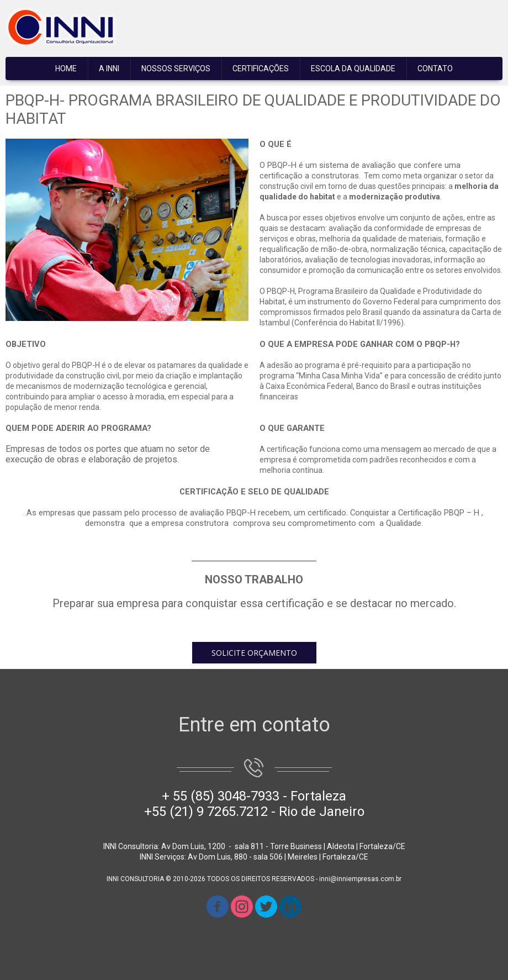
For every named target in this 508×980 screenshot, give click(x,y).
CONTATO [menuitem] (435, 69)
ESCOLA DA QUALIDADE (353, 69)
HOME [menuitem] (66, 69)
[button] (254, 653)
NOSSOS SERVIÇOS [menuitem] (176, 69)
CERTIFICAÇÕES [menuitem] (261, 69)
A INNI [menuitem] (109, 69)
